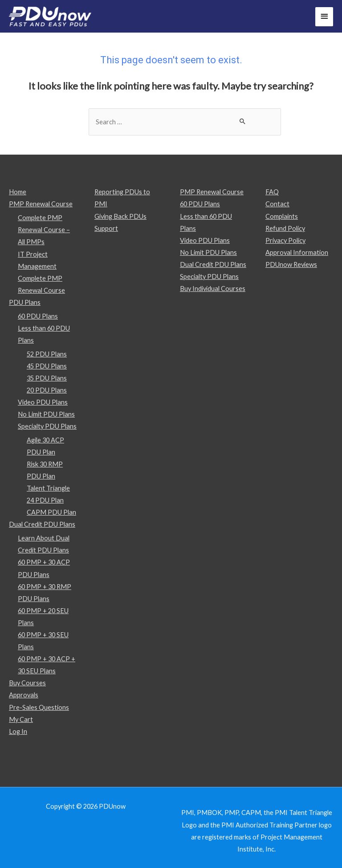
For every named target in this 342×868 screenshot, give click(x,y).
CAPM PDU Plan (51, 512)
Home (18, 192)
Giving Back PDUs (120, 216)
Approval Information (297, 252)
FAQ (272, 192)
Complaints (282, 216)
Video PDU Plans (43, 402)
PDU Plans (25, 302)
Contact (277, 204)
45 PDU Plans (47, 366)
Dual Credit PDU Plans (42, 524)
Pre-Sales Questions (39, 707)
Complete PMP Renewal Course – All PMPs (44, 230)
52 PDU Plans (47, 354)
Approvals (24, 695)
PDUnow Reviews (291, 264)
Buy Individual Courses (213, 289)
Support (106, 228)
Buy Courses (27, 683)
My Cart (21, 719)
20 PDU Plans (47, 390)
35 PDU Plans (47, 378)
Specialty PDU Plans (47, 426)
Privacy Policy (285, 240)
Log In (18, 731)
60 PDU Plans (38, 316)
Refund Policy (285, 228)
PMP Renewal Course (41, 204)
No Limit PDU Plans (46, 414)
